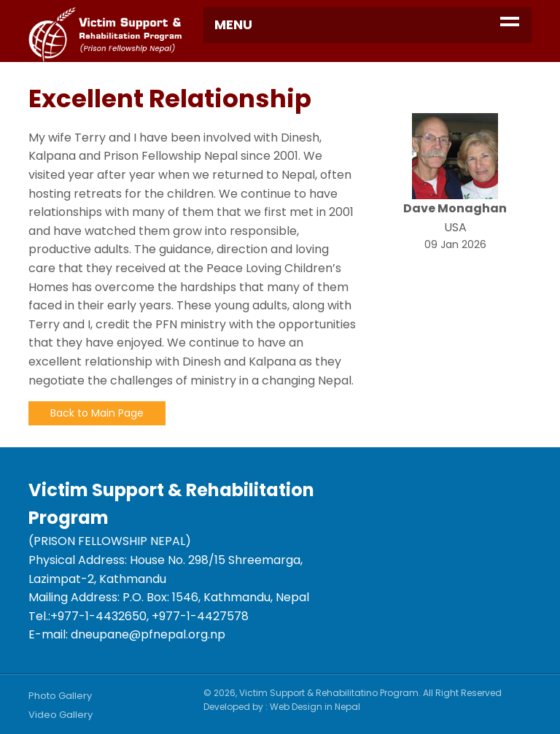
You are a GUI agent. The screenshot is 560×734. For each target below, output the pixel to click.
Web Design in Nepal (315, 707)
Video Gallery (61, 715)
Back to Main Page (97, 413)
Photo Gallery (60, 696)
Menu (233, 24)
